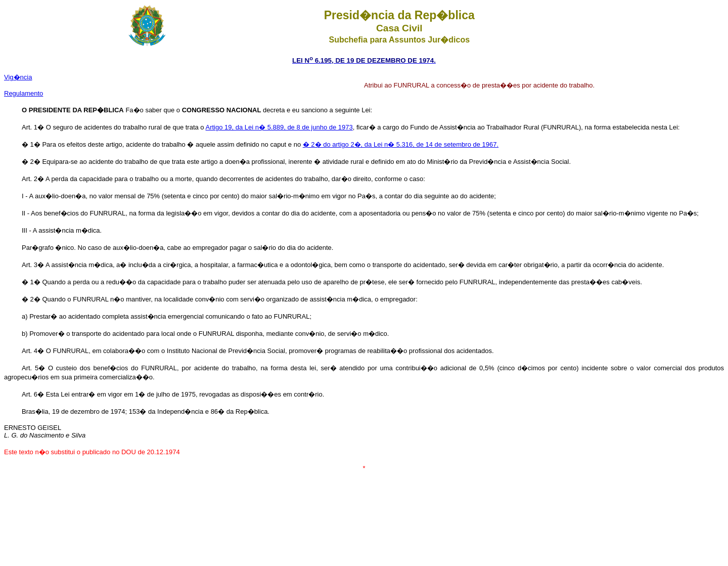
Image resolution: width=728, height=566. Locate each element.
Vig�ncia (18, 77)
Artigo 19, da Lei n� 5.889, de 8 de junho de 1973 (279, 127)
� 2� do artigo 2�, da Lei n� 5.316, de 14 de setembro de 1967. (401, 144)
